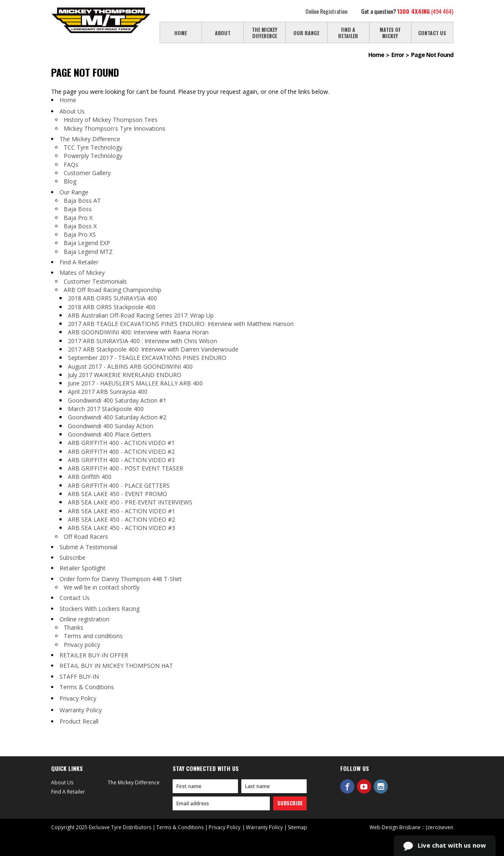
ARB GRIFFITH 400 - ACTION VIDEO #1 (121, 443)
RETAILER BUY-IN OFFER (94, 655)
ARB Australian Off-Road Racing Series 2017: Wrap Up (141, 315)
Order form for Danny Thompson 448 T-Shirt (121, 579)
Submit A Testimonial (88, 547)
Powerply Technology (93, 156)
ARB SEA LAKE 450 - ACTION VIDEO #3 (121, 528)
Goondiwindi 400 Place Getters (110, 434)
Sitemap (297, 827)
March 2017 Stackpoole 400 (106, 409)
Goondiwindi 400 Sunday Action (111, 426)
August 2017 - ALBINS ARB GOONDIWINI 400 (130, 366)
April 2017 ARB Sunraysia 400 (108, 392)
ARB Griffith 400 (90, 477)
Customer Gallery (87, 173)
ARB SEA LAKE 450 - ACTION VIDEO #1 (121, 511)
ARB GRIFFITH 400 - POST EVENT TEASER (125, 468)
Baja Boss (78, 209)
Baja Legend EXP (87, 243)
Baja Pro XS (80, 234)
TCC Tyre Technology (93, 147)
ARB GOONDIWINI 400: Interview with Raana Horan (138, 332)
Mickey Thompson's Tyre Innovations (115, 128)
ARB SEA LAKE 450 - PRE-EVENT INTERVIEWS (130, 502)
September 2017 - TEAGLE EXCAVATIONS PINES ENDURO (147, 358)
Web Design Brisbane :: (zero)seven (411, 827)
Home (376, 55)
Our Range (74, 192)
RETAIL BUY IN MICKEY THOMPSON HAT (116, 666)
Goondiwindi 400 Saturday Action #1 (117, 400)
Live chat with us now (445, 846)
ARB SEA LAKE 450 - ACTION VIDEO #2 (121, 519)
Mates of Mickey (82, 273)
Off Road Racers (86, 537)
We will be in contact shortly (102, 587)
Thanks (74, 627)
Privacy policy (82, 645)
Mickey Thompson (101, 20)
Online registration (84, 619)
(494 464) (425, 11)
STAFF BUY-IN (79, 676)
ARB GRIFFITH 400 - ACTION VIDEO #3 (121, 460)
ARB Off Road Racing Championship (112, 290)
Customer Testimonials (95, 281)
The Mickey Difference (90, 139)
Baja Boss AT (82, 200)
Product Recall (79, 721)
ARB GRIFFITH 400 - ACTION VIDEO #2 (121, 451)
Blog (70, 181)
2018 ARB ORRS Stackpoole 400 (112, 307)
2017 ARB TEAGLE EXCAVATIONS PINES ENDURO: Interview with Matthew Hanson (181, 324)
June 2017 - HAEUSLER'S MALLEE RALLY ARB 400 (135, 383)
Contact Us (75, 598)
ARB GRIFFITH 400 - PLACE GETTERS (119, 485)
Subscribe (72, 557)
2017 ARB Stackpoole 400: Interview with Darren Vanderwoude (153, 349)
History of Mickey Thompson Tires (111, 120)
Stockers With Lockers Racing (100, 609)
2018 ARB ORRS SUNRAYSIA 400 (112, 298)
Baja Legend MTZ (88, 252)
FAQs (71, 164)
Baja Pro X (78, 218)
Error (398, 55)
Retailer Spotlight (83, 568)
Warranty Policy (81, 710)
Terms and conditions (93, 636)
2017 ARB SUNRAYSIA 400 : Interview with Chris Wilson (142, 341)
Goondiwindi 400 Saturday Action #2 (117, 417)
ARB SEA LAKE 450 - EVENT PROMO (118, 494)
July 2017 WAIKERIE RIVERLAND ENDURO (125, 375)
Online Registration (326, 11)
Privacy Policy (78, 698)
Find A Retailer (79, 262)
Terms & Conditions (87, 687)
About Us (72, 111)
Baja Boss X (80, 226)
